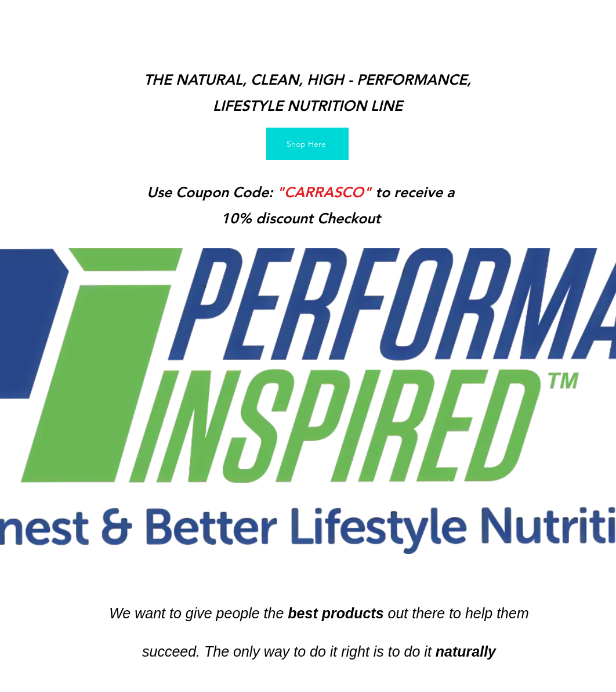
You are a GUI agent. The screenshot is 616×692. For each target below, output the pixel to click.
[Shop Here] (307, 144)
